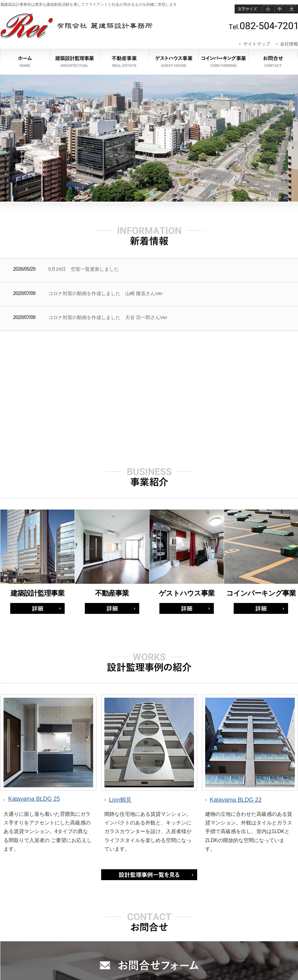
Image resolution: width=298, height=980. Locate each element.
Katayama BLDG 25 (34, 799)
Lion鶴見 (120, 800)
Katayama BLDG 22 (236, 800)
